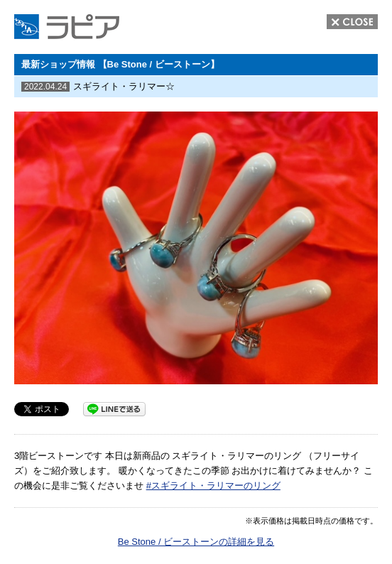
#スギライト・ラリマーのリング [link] (213, 486)
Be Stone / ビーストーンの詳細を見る (196, 542)
